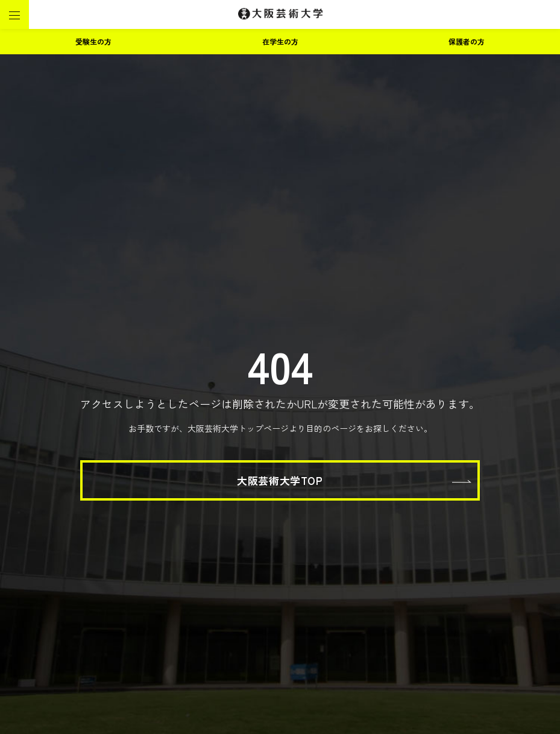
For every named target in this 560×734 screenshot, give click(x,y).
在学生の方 (280, 41)
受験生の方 (93, 41)
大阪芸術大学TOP (280, 480)
